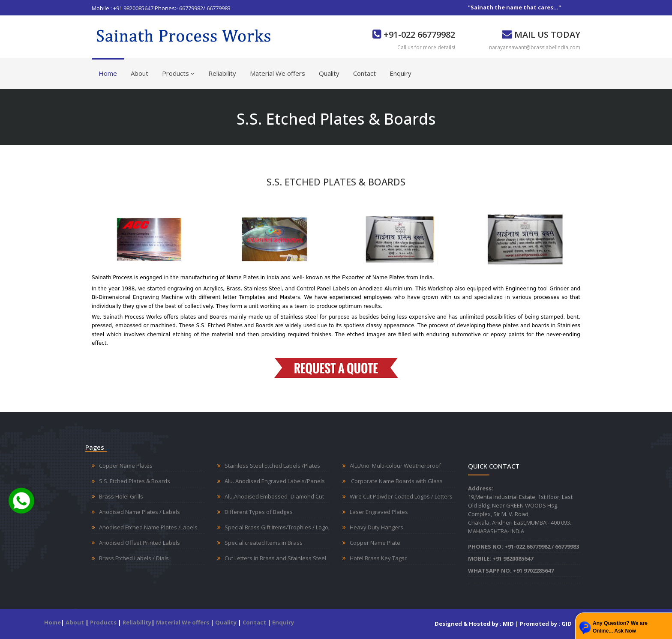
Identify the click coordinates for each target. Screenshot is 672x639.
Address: (481, 488)
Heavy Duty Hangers (376, 527)
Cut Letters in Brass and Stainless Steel (275, 558)
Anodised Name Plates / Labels (139, 512)
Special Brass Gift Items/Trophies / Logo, (277, 527)
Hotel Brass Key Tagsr (378, 558)
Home (108, 73)
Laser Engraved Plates (379, 512)
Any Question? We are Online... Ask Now (620, 627)
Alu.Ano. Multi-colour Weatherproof (395, 466)
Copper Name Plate (375, 543)
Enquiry (400, 73)
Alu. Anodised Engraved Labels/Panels (275, 481)
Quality (329, 73)
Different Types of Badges (259, 512)
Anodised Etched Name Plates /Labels (148, 527)
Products (178, 73)
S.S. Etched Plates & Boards (135, 481)
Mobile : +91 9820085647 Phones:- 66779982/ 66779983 (161, 8)
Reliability (222, 73)
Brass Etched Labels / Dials (134, 558)
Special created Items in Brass (264, 543)
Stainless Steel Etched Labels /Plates (272, 466)
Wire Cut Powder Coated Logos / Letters (401, 496)
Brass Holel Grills (121, 496)
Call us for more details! (426, 47)
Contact (364, 73)
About (139, 73)
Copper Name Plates (126, 466)
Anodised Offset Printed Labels (139, 543)
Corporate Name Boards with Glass (396, 481)
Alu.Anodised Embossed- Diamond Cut (274, 496)
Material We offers (277, 73)
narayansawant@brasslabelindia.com (535, 47)
